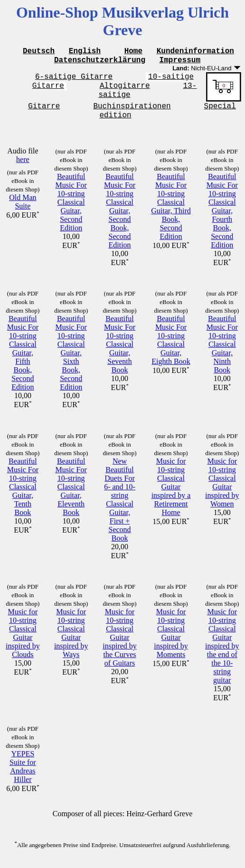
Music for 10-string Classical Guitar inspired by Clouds (23, 641)
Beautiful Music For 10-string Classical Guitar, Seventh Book (120, 352)
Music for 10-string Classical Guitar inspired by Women (222, 490)
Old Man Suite (23, 209)
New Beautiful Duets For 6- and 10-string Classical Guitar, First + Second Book (120, 507)
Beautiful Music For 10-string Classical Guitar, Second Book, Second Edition (120, 218)
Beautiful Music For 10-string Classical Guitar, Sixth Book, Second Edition (71, 360)
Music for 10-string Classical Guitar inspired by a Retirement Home (171, 494)
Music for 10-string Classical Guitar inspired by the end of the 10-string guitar (222, 653)
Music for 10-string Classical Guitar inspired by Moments (171, 641)
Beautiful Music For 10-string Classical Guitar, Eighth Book (171, 348)
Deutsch (39, 52)
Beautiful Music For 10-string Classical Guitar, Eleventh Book (71, 494)
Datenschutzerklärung (100, 62)
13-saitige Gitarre (112, 101)
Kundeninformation (195, 52)
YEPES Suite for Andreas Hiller (23, 774)
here (23, 167)
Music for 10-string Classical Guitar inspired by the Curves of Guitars (120, 645)
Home (133, 52)
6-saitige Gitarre (74, 80)
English (85, 52)
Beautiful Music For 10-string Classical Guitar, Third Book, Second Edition (171, 214)
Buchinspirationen (132, 112)
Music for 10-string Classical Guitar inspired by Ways (71, 641)
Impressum (180, 62)
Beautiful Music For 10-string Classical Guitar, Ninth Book (222, 352)
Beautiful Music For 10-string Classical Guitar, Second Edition (71, 210)
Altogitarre (125, 91)
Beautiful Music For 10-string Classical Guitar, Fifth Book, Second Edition (23, 360)
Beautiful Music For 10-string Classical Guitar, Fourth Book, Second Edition (222, 218)
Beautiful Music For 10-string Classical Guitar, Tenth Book (23, 494)
